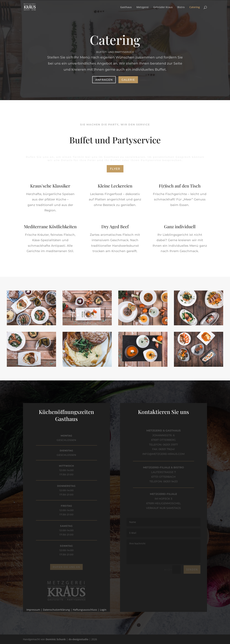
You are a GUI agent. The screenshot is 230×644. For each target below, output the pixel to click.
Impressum (33, 610)
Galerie (128, 79)
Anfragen (104, 79)
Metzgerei (142, 7)
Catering (195, 7)
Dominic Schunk (56, 639)
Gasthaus (126, 7)
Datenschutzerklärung (56, 610)
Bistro (181, 7)
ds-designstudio (79, 639)
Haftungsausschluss (85, 610)
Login (103, 610)
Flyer (115, 169)
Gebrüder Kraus (163, 7)
